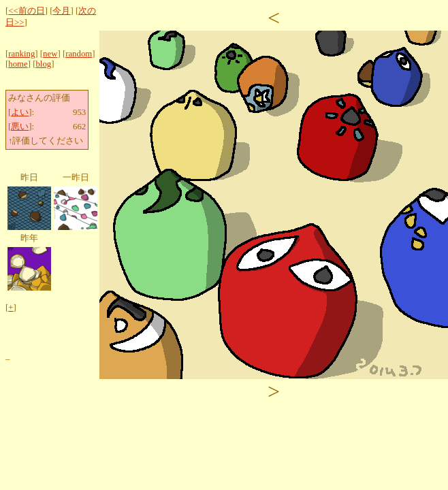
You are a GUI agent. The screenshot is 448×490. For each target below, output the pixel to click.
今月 (61, 11)
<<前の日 (26, 11)
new (50, 54)
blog (43, 64)
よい (20, 112)
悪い (20, 127)
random (79, 54)
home (18, 64)
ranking (21, 54)
